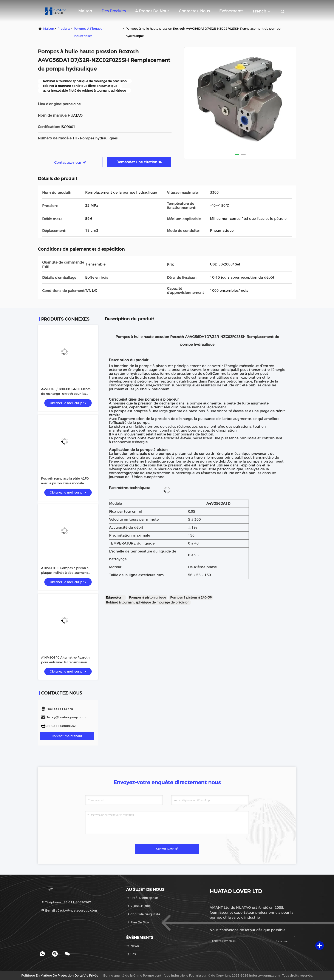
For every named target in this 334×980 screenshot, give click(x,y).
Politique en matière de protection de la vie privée (60, 975)
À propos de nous (152, 11)
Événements (231, 11)
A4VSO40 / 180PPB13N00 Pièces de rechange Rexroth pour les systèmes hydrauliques (66, 394)
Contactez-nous (194, 11)
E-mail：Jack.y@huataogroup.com (69, 911)
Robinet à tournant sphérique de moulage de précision (148, 602)
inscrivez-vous (282, 941)
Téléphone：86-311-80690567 (66, 902)
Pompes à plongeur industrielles (89, 32)
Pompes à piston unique (147, 597)
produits (64, 29)
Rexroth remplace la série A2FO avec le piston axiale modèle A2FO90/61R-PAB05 (65, 483)
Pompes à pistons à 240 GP (191, 597)
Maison (85, 11)
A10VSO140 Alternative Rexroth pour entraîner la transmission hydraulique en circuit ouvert (65, 662)
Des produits (114, 11)
